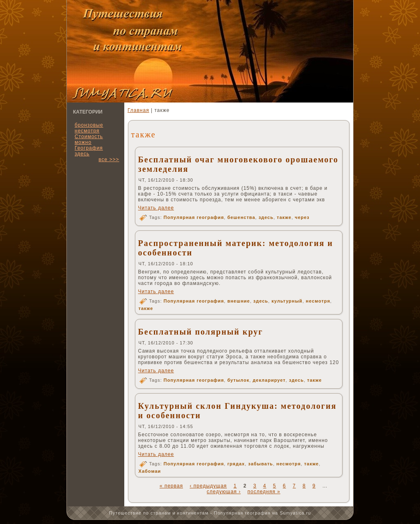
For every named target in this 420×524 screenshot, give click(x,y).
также (284, 217)
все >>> (109, 159)
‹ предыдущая (208, 486)
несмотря (318, 301)
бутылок (238, 380)
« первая (171, 486)
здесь (82, 154)
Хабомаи (150, 471)
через (302, 217)
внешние (239, 301)
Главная (138, 110)
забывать (261, 464)
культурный (287, 301)
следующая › (224, 492)
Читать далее (156, 208)
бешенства (241, 217)
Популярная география (194, 217)
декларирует (269, 380)
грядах (236, 464)
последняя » (264, 492)
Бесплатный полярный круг (201, 332)
